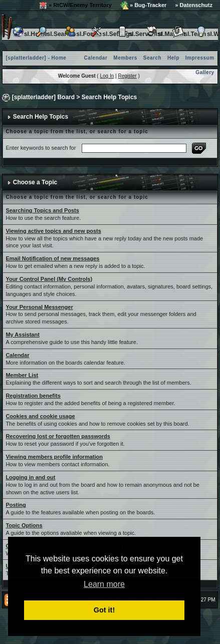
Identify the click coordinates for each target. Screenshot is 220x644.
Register (127, 76)
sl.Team (189, 34)
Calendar (96, 58)
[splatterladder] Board (43, 97)
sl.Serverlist (139, 34)
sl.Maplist (166, 34)
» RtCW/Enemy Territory (75, 6)
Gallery (205, 72)
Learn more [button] (104, 584)
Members (125, 58)
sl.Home (30, 34)
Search (152, 58)
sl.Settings (112, 34)
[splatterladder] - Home (36, 58)
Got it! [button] (104, 610)
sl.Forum (83, 34)
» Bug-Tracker (143, 6)
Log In (107, 76)
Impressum (200, 58)
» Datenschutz (194, 5)
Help (173, 58)
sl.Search (54, 34)
